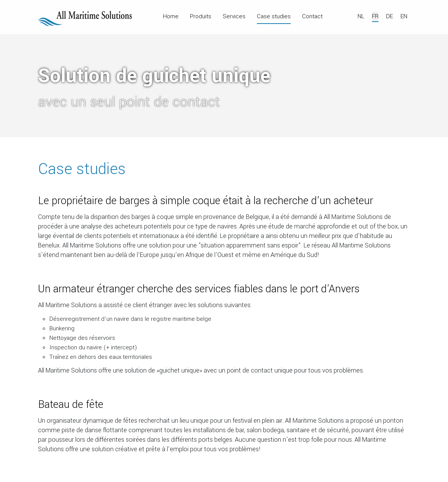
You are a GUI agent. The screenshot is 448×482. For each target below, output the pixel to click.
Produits (201, 16)
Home (171, 16)
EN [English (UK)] (404, 16)
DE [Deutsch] (389, 16)
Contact (312, 16)
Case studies (274, 16)
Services (234, 16)
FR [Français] (375, 16)
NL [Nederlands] (361, 16)
